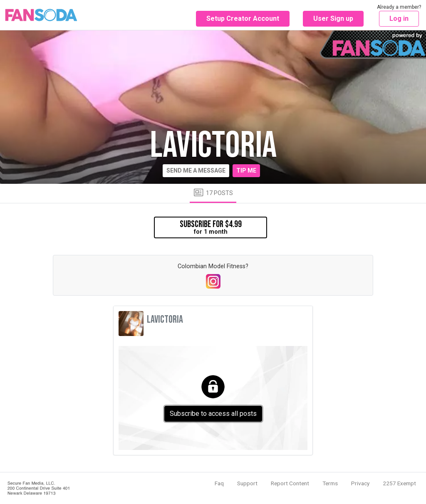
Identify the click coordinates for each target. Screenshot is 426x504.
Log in (399, 19)
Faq (219, 483)
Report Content (290, 483)
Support (247, 483)
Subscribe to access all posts (213, 414)
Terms (330, 483)
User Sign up (333, 19)
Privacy (360, 483)
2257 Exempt (399, 483)
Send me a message (196, 170)
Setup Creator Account (243, 19)
